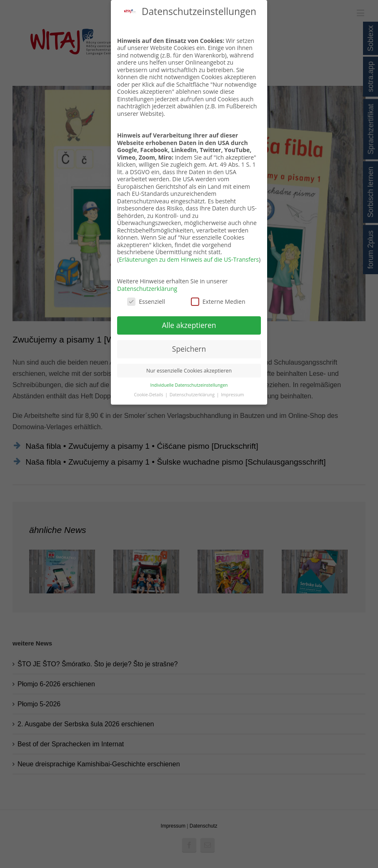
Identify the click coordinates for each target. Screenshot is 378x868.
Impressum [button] (232, 395)
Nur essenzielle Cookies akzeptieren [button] (189, 371)
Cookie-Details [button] (149, 395)
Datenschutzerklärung (147, 289)
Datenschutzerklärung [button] (193, 395)
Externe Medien (218, 301)
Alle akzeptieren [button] (189, 325)
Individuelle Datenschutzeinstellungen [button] (189, 385)
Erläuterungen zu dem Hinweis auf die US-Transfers (189, 259)
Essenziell (146, 301)
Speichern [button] (189, 349)
